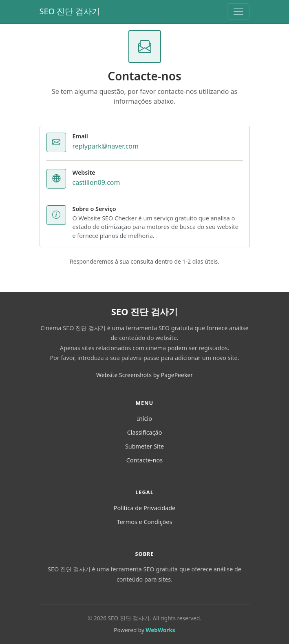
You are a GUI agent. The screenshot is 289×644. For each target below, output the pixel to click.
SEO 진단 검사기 (70, 11)
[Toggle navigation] (238, 11)
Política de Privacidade (144, 508)
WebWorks (160, 630)
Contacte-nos (144, 460)
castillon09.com (96, 182)
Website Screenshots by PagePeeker (144, 375)
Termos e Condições (145, 522)
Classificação (145, 432)
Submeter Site (144, 446)
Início (144, 419)
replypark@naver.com (106, 146)
